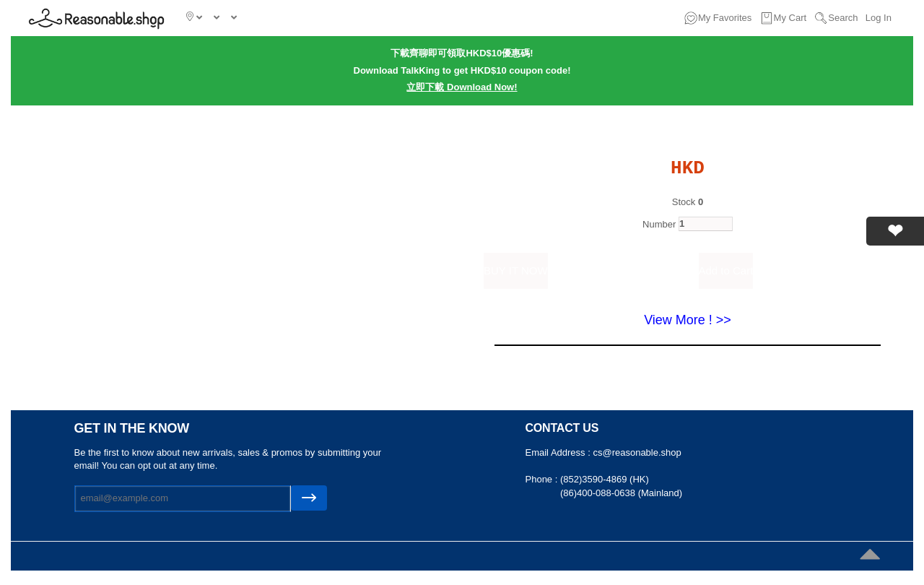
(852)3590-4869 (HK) (605, 479)
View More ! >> (688, 320)
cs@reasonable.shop (637, 452)
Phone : (543, 479)
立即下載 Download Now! (462, 87)
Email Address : (559, 452)
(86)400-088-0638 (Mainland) (621, 493)
